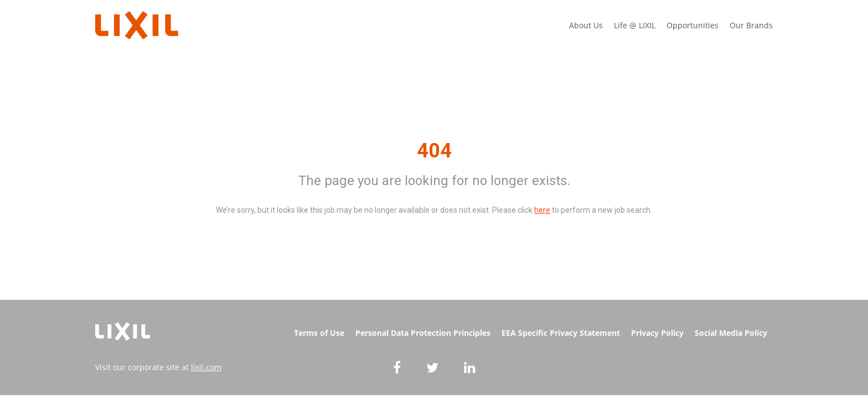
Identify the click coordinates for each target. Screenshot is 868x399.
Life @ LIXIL (635, 25)
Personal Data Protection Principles (423, 333)
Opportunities (693, 25)
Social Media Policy (731, 333)
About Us (586, 25)
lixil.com (206, 367)
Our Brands (751, 25)
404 (434, 151)
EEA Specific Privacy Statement (561, 333)
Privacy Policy (657, 333)
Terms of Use (319, 333)
